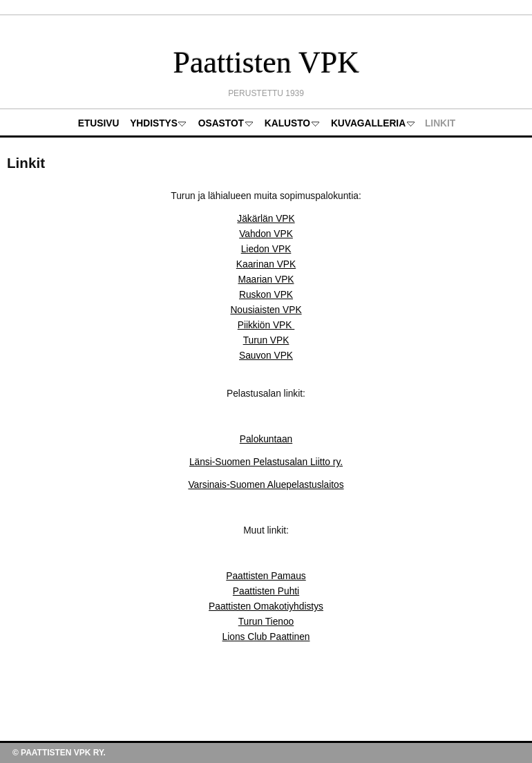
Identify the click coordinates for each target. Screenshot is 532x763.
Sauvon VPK (266, 356)
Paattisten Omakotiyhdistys (266, 606)
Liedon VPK (266, 249)
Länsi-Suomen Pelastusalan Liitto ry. (266, 462)
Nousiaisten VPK (266, 310)
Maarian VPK (266, 280)
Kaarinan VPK (266, 264)
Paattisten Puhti (266, 591)
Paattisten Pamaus (266, 576)
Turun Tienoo (266, 622)
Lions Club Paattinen (266, 637)
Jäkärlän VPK (266, 219)
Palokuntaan (266, 439)
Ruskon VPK (266, 295)
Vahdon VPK (266, 234)
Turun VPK (266, 340)
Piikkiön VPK (266, 325)
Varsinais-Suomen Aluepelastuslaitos (266, 485)
